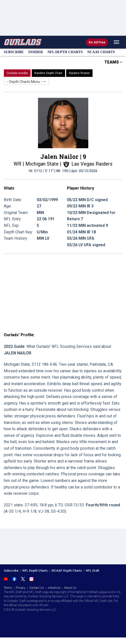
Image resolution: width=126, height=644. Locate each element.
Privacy (21, 588)
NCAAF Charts (101, 52)
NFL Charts (65, 52)
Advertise (54, 588)
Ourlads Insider (17, 73)
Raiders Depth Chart (48, 73)
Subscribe (14, 52)
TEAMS (113, 62)
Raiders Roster (79, 73)
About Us (70, 588)
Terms (8, 588)
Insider (35, 52)
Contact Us (37, 588)
